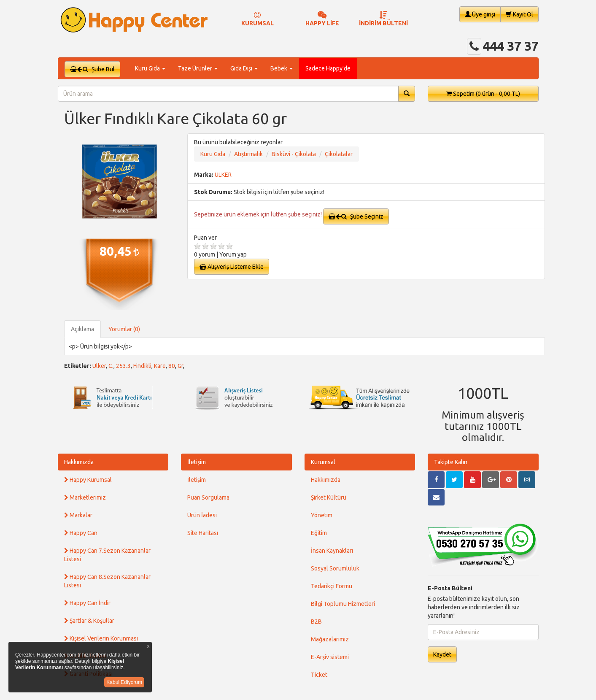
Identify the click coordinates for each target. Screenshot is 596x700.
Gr (180, 366)
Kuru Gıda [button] (150, 68)
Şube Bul (92, 69)
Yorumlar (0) (124, 329)
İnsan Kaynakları (332, 551)
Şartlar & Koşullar (89, 621)
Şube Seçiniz (356, 216)
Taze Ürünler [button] (198, 68)
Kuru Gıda (213, 154)
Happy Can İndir (87, 603)
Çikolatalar (339, 154)
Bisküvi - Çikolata (294, 154)
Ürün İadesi (202, 515)
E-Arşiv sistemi (330, 657)
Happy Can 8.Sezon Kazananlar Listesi (107, 581)
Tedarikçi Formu (332, 586)
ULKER (223, 175)
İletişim (197, 462)
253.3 (123, 366)
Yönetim (322, 515)
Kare (160, 366)
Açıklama (82, 329)
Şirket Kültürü (329, 497)
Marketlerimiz (85, 497)
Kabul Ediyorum (124, 682)
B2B (316, 622)
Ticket (319, 675)
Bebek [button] (282, 68)
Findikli (142, 366)
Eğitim (319, 533)
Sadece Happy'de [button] (328, 68)
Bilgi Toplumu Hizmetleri (343, 604)
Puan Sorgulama (208, 497)
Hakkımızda (79, 462)
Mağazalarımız (330, 639)
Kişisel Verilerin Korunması (101, 638)
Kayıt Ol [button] (519, 14)
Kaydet (442, 654)
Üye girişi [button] (480, 14)
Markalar (78, 515)
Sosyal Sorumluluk (335, 568)
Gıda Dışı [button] (244, 68)
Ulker (99, 366)
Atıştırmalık (248, 154)
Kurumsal (323, 462)
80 (172, 366)
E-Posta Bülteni (450, 588)
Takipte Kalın (451, 462)
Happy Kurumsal (88, 480)
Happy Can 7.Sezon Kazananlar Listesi (107, 555)
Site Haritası (203, 533)
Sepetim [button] (483, 94)
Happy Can (81, 533)
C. (111, 366)
